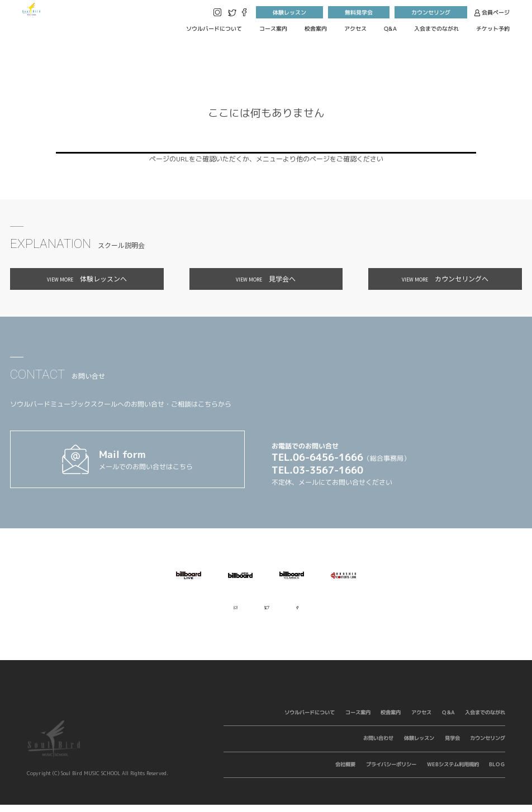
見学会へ (266, 278)
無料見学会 (359, 12)
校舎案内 (316, 28)
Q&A (390, 28)
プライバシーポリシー (391, 772)
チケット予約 (493, 28)
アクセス (355, 28)
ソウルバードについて (214, 28)
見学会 (452, 745)
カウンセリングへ (445, 278)
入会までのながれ (436, 28)
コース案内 (273, 28)
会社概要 (345, 772)
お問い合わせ (378, 745)
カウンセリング (431, 12)
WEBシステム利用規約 (452, 772)
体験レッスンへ (87, 278)
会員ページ (492, 12)
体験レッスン (289, 12)
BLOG (497, 772)
